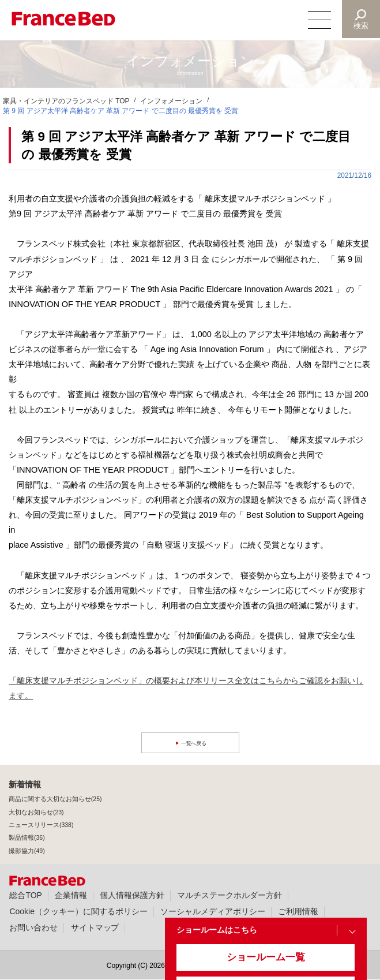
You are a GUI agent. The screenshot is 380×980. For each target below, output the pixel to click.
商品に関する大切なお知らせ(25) (55, 799)
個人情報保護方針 (132, 895)
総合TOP (25, 895)
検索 (360, 26)
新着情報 (25, 784)
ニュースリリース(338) (41, 825)
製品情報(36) (27, 837)
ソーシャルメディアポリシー (213, 911)
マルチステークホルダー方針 (229, 895)
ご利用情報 (298, 911)
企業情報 (71, 895)
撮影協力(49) (27, 851)
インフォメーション (171, 101)
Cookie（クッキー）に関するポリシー (78, 911)
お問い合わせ (33, 927)
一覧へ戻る (195, 743)
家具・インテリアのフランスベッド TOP (66, 101)
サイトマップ (95, 927)
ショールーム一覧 (256, 964)
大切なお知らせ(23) (36, 812)
